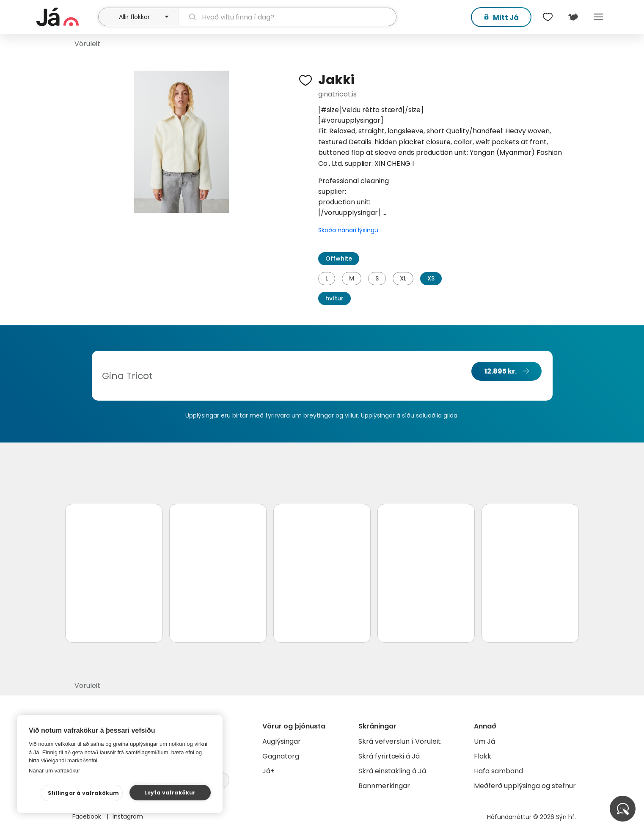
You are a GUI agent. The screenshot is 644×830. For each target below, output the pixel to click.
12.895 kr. (501, 371)
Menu (598, 17)
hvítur (334, 298)
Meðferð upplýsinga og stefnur (525, 786)
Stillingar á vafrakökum (84, 793)
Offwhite (339, 258)
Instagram (128, 816)
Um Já (484, 741)
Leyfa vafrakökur (170, 793)
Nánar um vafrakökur (54, 771)
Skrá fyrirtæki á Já (389, 756)
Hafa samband (498, 771)
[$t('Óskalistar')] (548, 17)
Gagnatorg (281, 756)
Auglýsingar (282, 741)
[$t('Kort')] (573, 17)
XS (431, 278)
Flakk (483, 756)
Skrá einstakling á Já (392, 771)
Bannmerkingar (384, 786)
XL (403, 278)
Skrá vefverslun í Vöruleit (400, 741)
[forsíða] (66, 17)
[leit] (288, 17)
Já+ (268, 771)
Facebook (88, 816)
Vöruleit (87, 44)
